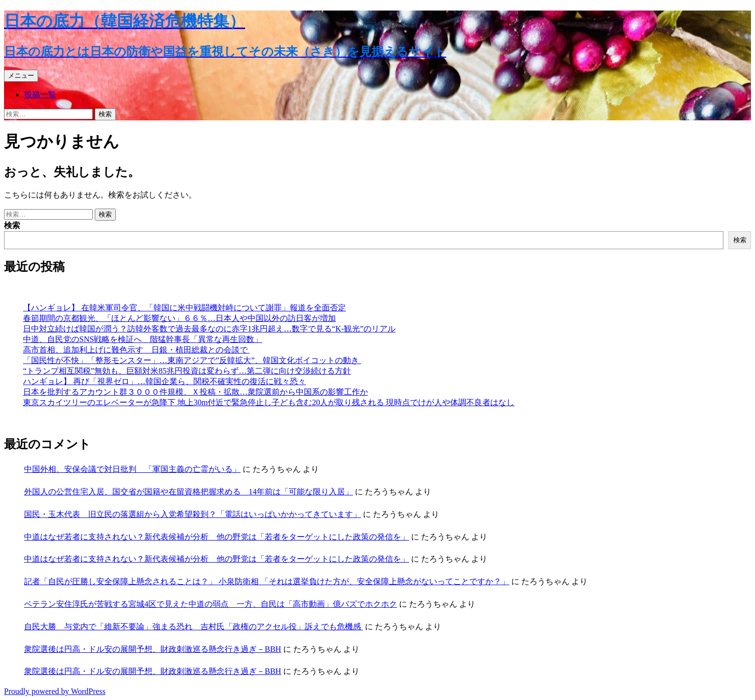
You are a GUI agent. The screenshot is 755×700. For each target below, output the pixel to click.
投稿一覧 (40, 95)
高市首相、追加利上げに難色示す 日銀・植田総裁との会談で (136, 350)
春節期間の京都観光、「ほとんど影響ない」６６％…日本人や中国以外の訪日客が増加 (179, 318)
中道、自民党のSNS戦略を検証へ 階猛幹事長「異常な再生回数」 (143, 339)
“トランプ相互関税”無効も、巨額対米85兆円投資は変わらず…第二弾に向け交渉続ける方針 (187, 371)
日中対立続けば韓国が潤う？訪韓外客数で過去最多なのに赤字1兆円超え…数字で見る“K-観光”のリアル (209, 329)
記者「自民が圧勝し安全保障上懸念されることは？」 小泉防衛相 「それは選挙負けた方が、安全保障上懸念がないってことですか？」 (267, 581)
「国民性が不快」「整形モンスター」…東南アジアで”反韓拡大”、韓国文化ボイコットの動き (192, 360)
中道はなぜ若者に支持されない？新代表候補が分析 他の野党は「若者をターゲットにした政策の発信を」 (217, 537)
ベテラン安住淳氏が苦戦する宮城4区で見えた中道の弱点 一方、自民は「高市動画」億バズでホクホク (211, 604)
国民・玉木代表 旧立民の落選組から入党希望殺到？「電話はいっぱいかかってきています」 (193, 514)
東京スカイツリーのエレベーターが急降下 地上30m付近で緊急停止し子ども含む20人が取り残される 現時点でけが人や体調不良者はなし (269, 402)
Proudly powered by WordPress (55, 691)
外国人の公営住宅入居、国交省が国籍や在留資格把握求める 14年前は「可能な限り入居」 (188, 492)
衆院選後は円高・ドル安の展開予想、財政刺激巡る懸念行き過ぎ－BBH (153, 649)
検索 (12, 225)
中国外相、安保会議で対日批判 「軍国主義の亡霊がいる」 (132, 469)
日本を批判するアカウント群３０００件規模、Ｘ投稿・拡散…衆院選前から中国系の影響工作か (196, 392)
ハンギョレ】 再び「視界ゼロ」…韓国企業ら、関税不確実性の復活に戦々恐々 (164, 381)
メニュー (21, 75)
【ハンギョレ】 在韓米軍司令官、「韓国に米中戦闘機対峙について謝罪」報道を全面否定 (184, 308)
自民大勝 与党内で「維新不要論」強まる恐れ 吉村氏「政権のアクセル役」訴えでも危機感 (194, 627)
